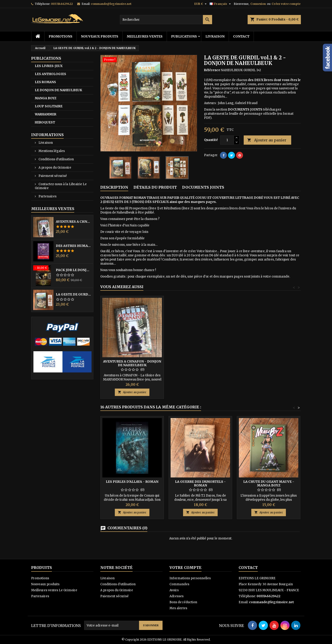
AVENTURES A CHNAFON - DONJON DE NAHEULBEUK (74, 222)
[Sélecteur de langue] (221, 4)
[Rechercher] (166, 20)
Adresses (176, 596)
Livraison (215, 36)
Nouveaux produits (100, 36)
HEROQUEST (45, 122)
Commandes (179, 584)
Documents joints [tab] (203, 187)
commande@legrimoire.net (111, 4)
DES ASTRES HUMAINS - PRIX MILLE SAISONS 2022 (74, 246)
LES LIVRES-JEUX (49, 66)
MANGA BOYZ (46, 98)
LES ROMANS (45, 82)
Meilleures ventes (145, 36)
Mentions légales (51, 151)
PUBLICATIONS (184, 36)
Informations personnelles (190, 578)
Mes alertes (178, 608)
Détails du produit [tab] (155, 187)
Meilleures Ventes (53, 209)
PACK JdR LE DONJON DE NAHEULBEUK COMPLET (74, 270)
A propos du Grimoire (55, 168)
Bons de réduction (183, 602)
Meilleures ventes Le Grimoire (54, 590)
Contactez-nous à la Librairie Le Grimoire (61, 186)
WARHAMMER (46, 114)
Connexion (258, 4)
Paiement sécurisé (52, 176)
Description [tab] (114, 187)
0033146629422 (62, 4)
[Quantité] (227, 140)
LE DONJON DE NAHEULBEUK (58, 90)
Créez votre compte (286, 4)
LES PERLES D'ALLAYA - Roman (132, 482)
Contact (241, 36)
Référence (212, 70)
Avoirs (174, 590)
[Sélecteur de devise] (201, 4)
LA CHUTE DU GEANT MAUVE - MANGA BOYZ (269, 483)
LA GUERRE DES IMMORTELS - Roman (200, 483)
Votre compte (185, 568)
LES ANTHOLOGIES (50, 74)
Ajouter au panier (267, 140)
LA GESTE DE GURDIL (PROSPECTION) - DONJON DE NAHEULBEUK (74, 294)
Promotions (61, 36)
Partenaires (47, 196)
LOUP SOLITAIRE (49, 106)
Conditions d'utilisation (56, 159)
